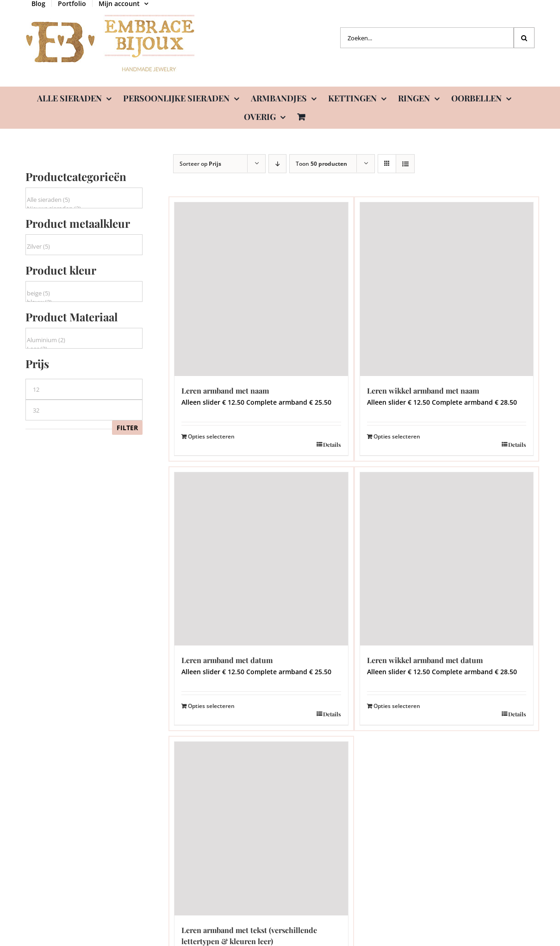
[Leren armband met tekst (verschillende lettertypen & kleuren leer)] (261, 829)
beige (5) (84, 293)
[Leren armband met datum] (261, 559)
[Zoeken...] (427, 38)
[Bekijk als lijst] (405, 164)
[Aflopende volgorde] (277, 164)
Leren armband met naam (225, 391)
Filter (127, 428)
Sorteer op (200, 164)
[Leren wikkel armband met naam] (447, 289)
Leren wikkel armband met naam (423, 391)
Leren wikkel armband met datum (425, 660)
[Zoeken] (524, 38)
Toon (321, 164)
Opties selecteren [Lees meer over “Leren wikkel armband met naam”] (397, 436)
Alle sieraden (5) (84, 200)
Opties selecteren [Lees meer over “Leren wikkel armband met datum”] (397, 706)
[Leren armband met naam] (261, 289)
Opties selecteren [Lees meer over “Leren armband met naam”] (211, 436)
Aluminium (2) (84, 340)
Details (332, 445)
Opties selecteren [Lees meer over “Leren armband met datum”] (211, 706)
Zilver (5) (84, 247)
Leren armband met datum (227, 660)
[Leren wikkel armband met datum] (447, 559)
